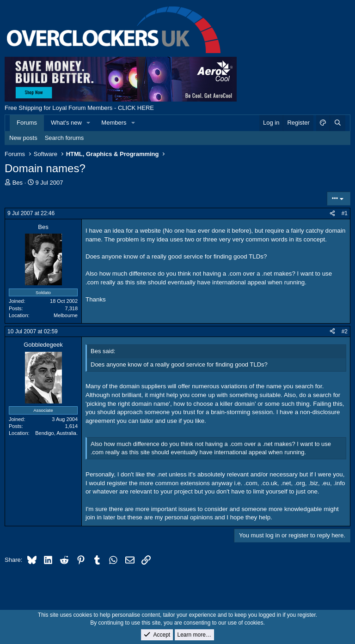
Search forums (64, 138)
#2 (345, 331)
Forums (27, 123)
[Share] (332, 214)
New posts (23, 138)
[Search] (337, 123)
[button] (89, 123)
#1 (345, 213)
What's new (66, 123)
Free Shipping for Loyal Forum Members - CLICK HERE (79, 108)
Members (114, 123)
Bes (18, 183)
